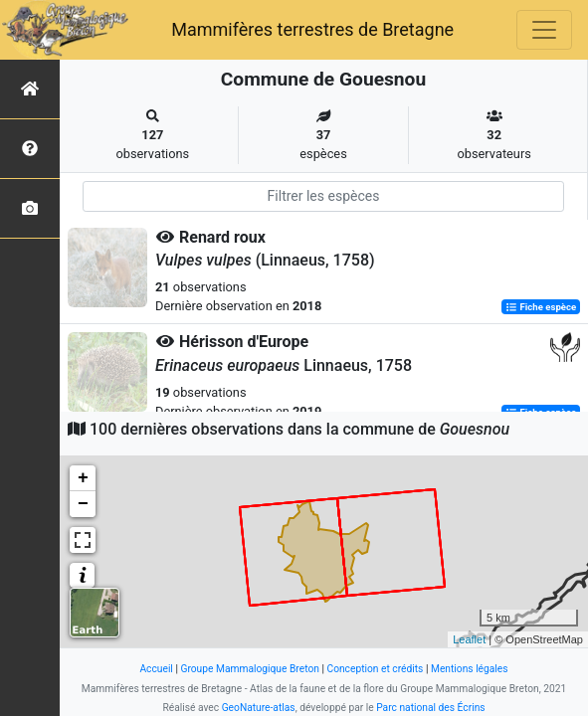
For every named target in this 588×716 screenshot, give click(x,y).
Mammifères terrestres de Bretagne (312, 29)
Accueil (156, 669)
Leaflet (469, 639)
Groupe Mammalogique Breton (249, 669)
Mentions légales (470, 669)
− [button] (83, 504)
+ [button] (83, 478)
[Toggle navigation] (544, 30)
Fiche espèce (541, 307)
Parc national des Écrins (430, 708)
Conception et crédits (375, 669)
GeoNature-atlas (259, 708)
